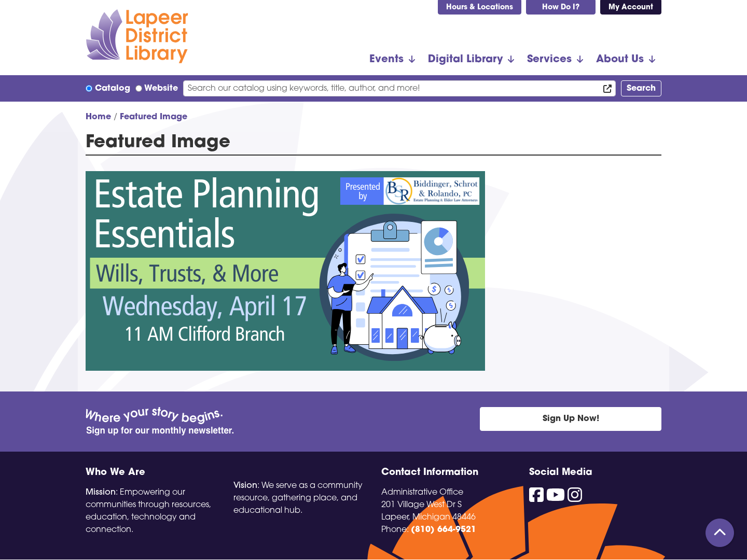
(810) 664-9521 (444, 530)
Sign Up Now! (571, 419)
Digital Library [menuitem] (465, 60)
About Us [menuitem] (620, 60)
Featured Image (154, 117)
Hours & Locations (480, 8)
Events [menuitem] (386, 60)
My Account (631, 8)
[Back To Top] (720, 533)
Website (161, 89)
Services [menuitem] (549, 60)
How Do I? (561, 8)
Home (98, 117)
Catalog (113, 89)
